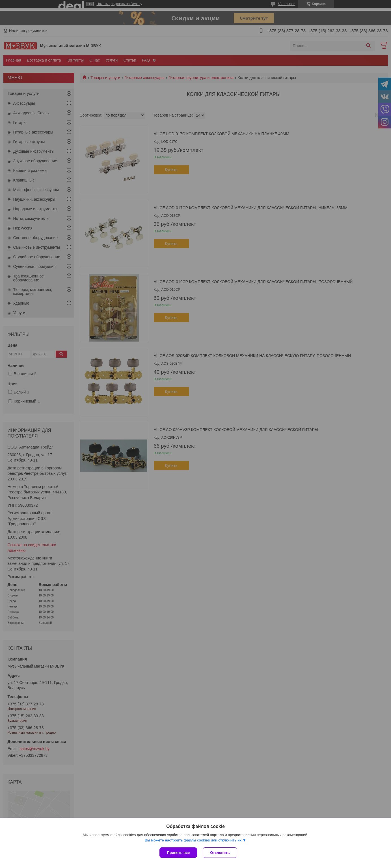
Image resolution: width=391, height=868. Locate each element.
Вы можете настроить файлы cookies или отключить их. (194, 840)
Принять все (178, 853)
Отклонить (220, 853)
